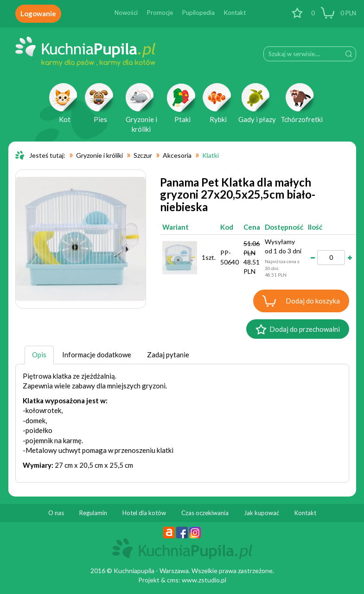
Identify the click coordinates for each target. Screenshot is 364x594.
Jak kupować (262, 513)
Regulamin (93, 513)
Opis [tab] (39, 355)
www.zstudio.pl (204, 580)
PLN (348, 13)
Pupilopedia (198, 13)
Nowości (126, 13)
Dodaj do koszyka (313, 301)
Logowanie (38, 13)
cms (173, 580)
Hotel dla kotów (144, 513)
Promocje (160, 13)
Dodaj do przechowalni (305, 329)
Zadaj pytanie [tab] (168, 355)
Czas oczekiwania (205, 513)
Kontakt (235, 13)
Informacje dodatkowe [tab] (97, 355)
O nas (56, 513)
